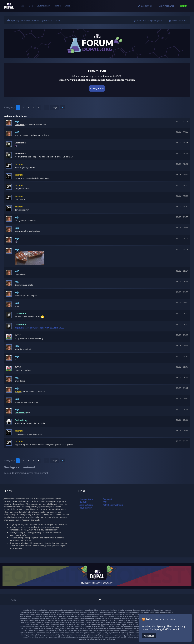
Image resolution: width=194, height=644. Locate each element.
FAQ (105, 502)
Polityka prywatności (113, 505)
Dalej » (54, 108)
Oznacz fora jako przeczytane (149, 20)
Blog (31, 6)
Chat (22, 6)
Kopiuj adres (97, 88)
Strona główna (86, 499)
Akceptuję (149, 636)
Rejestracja (168, 6)
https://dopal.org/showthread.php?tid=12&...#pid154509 (39, 328)
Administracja (86, 505)
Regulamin (108, 499)
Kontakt (57, 6)
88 (46, 108)
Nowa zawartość (179, 20)
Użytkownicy (86, 508)
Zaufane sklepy (43, 6)
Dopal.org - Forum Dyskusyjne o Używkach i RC (31, 20)
